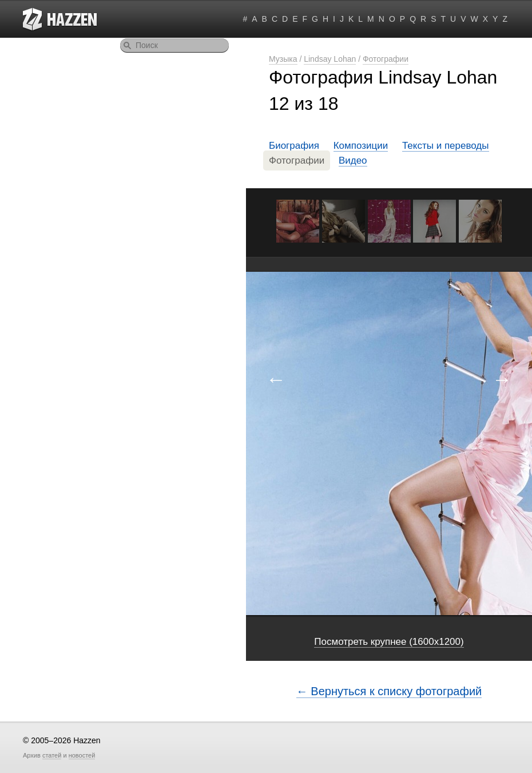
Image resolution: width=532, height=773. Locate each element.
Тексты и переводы (446, 146)
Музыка (283, 59)
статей (52, 755)
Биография (294, 146)
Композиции (361, 146)
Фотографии (386, 59)
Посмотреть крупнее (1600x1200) (389, 642)
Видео (353, 160)
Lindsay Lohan (330, 59)
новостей (82, 755)
